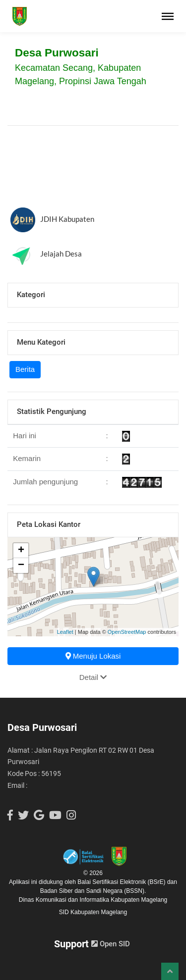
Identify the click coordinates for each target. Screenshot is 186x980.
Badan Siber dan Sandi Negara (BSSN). (93, 891)
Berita (25, 369)
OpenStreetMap (127, 632)
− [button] (21, 566)
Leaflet (65, 632)
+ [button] (21, 551)
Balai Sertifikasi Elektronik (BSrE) (122, 882)
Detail (93, 677)
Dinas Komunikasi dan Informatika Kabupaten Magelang (93, 900)
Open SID (111, 944)
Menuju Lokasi (93, 656)
